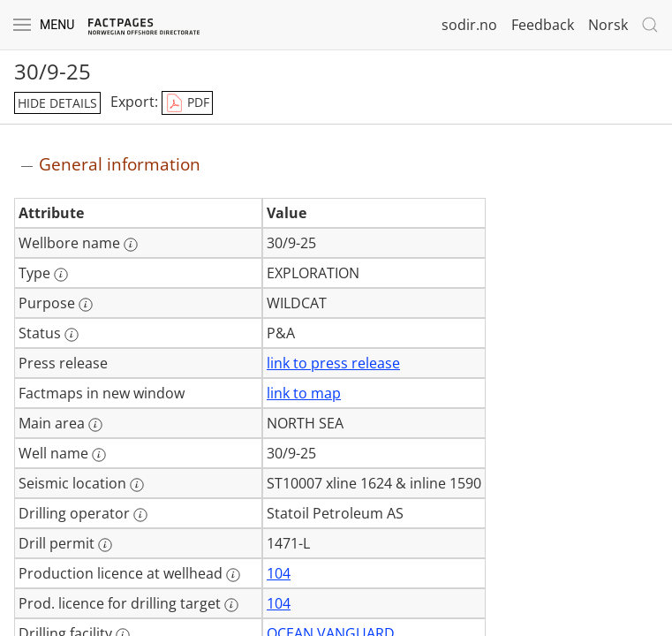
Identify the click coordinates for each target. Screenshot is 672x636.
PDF (187, 103)
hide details (57, 103)
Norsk (608, 25)
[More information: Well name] (99, 455)
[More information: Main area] (95, 425)
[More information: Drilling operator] (140, 515)
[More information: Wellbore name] (131, 245)
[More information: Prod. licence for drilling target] (231, 605)
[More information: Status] (72, 335)
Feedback (543, 25)
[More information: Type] (61, 275)
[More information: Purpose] (86, 305)
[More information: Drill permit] (105, 545)
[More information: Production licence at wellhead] (233, 575)
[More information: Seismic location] (137, 485)
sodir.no (469, 25)
